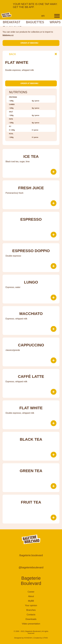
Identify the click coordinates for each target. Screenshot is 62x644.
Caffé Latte (31, 376)
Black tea (31, 439)
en (43, 16)
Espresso (31, 219)
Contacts (31, 615)
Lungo (31, 282)
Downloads (31, 619)
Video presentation (31, 624)
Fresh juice (31, 188)
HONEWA (28, 638)
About (31, 596)
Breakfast (12, 22)
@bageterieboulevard (31, 567)
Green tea (31, 471)
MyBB (31, 601)
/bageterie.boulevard (31, 555)
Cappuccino (31, 345)
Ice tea (31, 156)
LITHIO (45, 638)
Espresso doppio (31, 251)
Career (31, 592)
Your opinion (31, 605)
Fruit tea (31, 502)
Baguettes (35, 22)
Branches (31, 610)
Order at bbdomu (31, 43)
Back (11, 54)
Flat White (31, 408)
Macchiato (31, 314)
